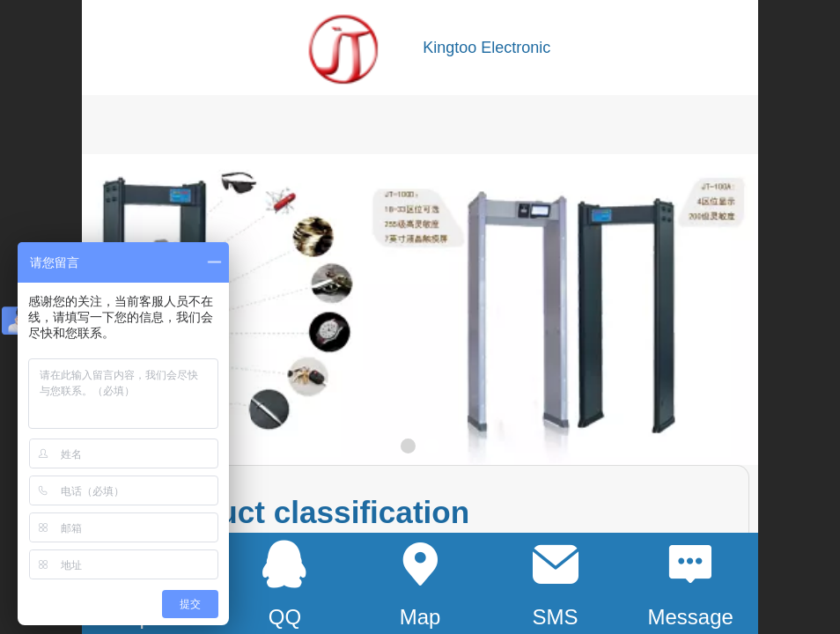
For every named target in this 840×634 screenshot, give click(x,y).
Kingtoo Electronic (486, 48)
